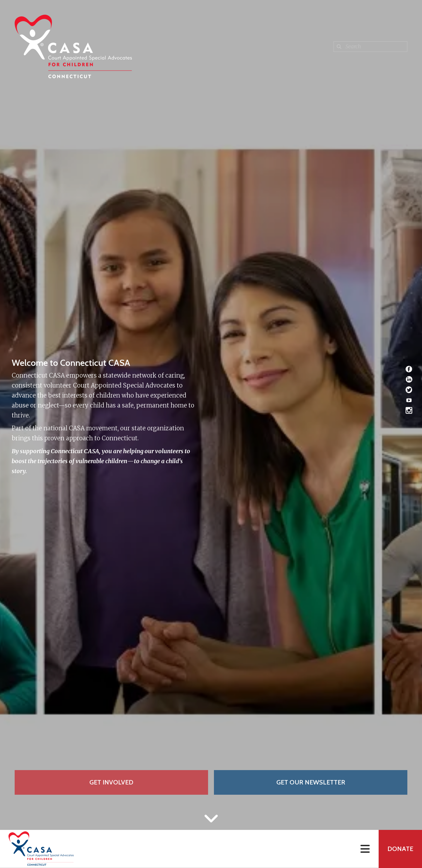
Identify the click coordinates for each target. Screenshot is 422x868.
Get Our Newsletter (311, 782)
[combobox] (370, 47)
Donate (400, 849)
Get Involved (111, 782)
